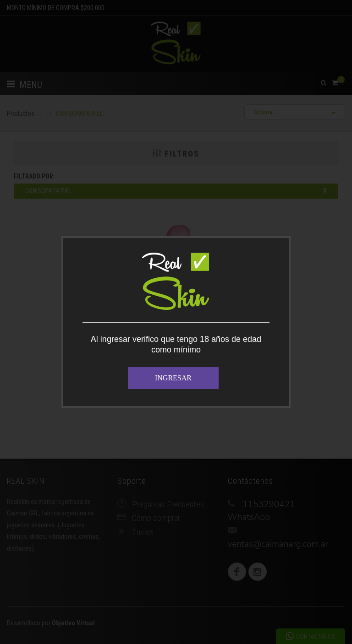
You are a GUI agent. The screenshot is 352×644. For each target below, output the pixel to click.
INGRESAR (173, 378)
